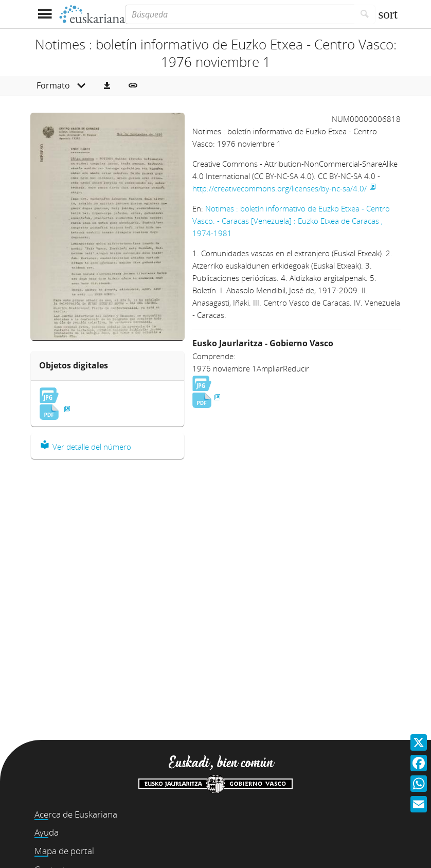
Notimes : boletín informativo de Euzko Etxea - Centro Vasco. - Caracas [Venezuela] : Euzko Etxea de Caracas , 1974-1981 (291, 221)
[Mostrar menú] (44, 14)
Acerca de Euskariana (76, 814)
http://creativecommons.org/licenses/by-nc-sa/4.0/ (280, 188)
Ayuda (47, 832)
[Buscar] (365, 14)
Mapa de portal (64, 851)
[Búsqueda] (240, 14)
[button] (107, 86)
